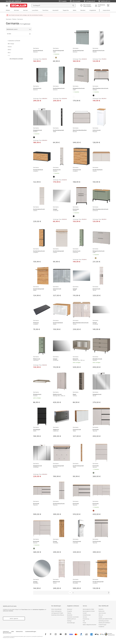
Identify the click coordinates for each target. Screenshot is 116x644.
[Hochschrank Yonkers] (62, 156)
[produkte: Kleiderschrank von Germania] (62, 388)
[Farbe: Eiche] (56, 58)
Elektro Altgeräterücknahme (90, 625)
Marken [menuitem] (83, 10)
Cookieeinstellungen (31, 631)
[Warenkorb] (108, 6)
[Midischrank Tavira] (62, 568)
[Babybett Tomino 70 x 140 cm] (82, 345)
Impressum (6, 631)
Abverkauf (70, 609)
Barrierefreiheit (7, 633)
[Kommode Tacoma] (101, 416)
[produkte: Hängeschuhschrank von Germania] (101, 46)
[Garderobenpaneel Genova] (82, 37)
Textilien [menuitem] (45, 10)
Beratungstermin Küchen (89, 611)
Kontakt (85, 613)
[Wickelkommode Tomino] (101, 345)
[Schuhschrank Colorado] (82, 528)
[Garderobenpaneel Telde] (62, 117)
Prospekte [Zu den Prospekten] (63, 1)
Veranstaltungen (71, 623)
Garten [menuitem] (26, 10)
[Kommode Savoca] (101, 452)
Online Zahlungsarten (56, 611)
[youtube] (61, 634)
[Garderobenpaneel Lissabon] (101, 568)
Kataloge (69, 621)
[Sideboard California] (62, 416)
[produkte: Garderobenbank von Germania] (42, 46)
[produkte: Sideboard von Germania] (62, 423)
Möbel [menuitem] (8, 10)
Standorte (101, 609)
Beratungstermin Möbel (88, 609)
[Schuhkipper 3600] (42, 416)
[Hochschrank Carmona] (82, 238)
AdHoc (10, 50)
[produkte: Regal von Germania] (82, 388)
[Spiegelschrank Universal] (42, 452)
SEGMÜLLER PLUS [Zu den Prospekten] (104, 1)
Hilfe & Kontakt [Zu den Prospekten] (75, 1)
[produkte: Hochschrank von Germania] (62, 166)
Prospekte (70, 611)
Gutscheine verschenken (73, 617)
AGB (12, 631)
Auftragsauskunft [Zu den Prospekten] (89, 1)
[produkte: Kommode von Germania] (82, 205)
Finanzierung (86, 619)
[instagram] (56, 634)
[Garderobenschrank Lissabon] (42, 238)
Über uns (101, 615)
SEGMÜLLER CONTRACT (104, 623)
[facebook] (46, 634)
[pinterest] (51, 634)
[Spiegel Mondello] (42, 568)
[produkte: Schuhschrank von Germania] (42, 84)
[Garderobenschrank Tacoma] (62, 490)
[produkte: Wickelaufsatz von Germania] (42, 388)
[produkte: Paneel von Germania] (62, 537)
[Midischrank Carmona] (42, 345)
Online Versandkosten (56, 609)
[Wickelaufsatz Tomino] (42, 381)
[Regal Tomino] (82, 381)
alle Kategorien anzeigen (16, 59)
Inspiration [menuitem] (106, 10)
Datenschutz (19, 631)
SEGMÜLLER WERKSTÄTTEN (105, 619)
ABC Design (11, 44)
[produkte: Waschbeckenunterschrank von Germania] (101, 84)
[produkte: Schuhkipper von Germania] (42, 423)
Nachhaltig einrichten (104, 621)
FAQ (84, 621)
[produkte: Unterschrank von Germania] (101, 126)
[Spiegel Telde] (82, 275)
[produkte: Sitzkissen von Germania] (42, 316)
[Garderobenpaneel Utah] (62, 37)
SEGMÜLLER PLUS (71, 619)
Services (85, 617)
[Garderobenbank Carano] (101, 156)
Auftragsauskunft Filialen (57, 613)
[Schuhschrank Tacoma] (101, 528)
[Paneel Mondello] (62, 528)
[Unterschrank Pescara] (101, 117)
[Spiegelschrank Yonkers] (42, 117)
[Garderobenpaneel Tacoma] (62, 452)
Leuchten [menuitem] (35, 10)
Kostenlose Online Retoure (58, 615)
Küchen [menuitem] (17, 10)
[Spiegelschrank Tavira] (101, 381)
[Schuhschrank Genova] (42, 75)
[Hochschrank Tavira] (101, 275)
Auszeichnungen (102, 625)
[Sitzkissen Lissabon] (42, 309)
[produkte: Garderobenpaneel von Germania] (62, 46)
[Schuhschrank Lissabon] (82, 156)
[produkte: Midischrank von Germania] (42, 353)
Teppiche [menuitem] (66, 10)
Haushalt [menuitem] (56, 10)
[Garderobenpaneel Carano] (62, 238)
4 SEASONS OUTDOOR (14, 41)
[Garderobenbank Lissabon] (42, 156)
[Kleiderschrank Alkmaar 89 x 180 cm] (62, 381)
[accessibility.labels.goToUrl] (14, 618)
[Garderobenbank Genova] (42, 37)
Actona (10, 47)
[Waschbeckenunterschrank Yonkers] (101, 75)
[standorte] (86, 5)
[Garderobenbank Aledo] (62, 309)
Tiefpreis (69, 613)
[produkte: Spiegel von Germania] (62, 205)
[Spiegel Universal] (62, 196)
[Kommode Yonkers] (82, 196)
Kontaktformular (87, 615)
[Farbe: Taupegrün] (94, 473)
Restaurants (101, 611)
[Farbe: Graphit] (94, 95)
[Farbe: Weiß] (54, 58)
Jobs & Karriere (102, 613)
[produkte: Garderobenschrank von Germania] (62, 84)
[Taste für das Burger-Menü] (7, 5)
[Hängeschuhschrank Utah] (82, 75)
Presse (84, 623)
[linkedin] (66, 634)
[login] (100, 5)
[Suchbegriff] (52, 5)
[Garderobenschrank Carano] (42, 196)
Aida (9, 56)
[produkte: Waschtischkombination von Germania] (82, 126)
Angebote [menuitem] (93, 10)
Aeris (9, 53)
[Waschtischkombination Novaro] (82, 117)
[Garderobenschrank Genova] (62, 75)
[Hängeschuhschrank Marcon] (101, 37)
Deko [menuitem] (75, 10)
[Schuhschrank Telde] (62, 275)
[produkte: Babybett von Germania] (82, 353)
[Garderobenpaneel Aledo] (42, 275)
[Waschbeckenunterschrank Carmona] (101, 196)
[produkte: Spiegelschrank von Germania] (42, 126)
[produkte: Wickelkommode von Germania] (101, 353)
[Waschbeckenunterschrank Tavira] (82, 309)
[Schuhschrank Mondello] (82, 568)
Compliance (101, 627)
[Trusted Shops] (110, 634)
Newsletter (70, 615)
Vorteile (100, 617)
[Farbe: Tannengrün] (94, 511)
